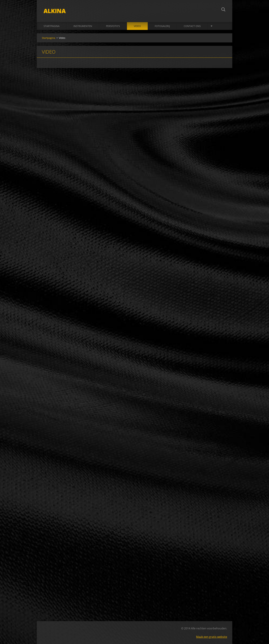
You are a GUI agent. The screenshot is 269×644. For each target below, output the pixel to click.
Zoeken (223, 10)
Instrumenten (83, 26)
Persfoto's (113, 26)
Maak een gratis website (212, 637)
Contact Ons (192, 26)
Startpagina (52, 26)
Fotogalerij (162, 26)
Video (137, 26)
